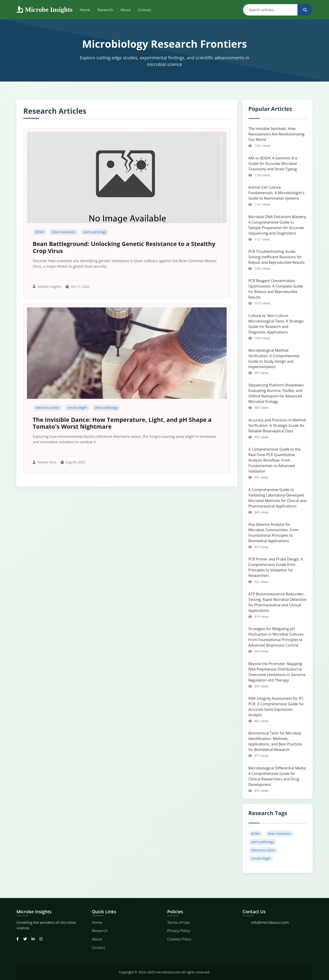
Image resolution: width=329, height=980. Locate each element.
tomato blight (77, 408)
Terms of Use (178, 922)
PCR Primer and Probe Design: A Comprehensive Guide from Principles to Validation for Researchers (276, 567)
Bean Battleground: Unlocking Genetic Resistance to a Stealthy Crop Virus (124, 247)
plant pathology (95, 232)
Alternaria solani (47, 408)
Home (85, 10)
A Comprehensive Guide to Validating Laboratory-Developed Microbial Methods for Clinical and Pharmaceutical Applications (277, 498)
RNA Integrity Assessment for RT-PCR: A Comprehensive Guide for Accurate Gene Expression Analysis (276, 707)
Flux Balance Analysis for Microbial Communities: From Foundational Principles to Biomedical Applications (273, 533)
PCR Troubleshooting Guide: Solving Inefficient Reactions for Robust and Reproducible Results (276, 257)
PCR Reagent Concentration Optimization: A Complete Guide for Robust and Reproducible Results (276, 289)
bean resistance (64, 232)
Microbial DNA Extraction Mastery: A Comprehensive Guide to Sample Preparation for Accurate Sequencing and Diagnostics (277, 225)
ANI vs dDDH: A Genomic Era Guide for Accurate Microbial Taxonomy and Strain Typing (273, 164)
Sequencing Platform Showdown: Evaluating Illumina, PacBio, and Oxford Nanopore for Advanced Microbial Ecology (276, 393)
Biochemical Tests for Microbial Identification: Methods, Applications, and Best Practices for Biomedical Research (275, 741)
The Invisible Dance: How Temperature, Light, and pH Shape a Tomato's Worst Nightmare (122, 423)
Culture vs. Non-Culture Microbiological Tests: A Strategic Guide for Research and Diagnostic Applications (276, 324)
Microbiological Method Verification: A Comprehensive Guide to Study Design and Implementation (274, 359)
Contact (145, 10)
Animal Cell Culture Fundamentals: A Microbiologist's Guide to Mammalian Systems (276, 193)
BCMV (40, 232)
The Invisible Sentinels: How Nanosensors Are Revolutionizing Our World (276, 134)
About (126, 10)
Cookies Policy (179, 939)
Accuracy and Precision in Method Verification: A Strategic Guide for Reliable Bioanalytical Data (277, 425)
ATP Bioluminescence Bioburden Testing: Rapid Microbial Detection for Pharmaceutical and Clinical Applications (277, 602)
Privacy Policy (179, 931)
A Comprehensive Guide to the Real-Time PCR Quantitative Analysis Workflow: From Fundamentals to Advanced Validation (274, 460)
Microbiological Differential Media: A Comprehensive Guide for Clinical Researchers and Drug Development (277, 776)
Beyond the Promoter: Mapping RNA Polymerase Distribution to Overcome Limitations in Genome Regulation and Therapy (277, 672)
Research (105, 10)
